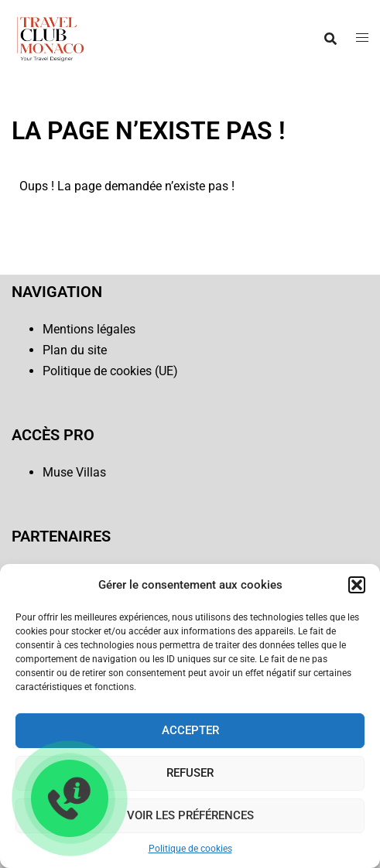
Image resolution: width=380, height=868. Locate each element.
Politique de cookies (190, 849)
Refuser (190, 773)
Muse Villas (74, 472)
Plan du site (75, 350)
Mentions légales (89, 329)
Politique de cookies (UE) (110, 371)
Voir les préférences (190, 815)
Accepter (190, 730)
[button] (357, 585)
